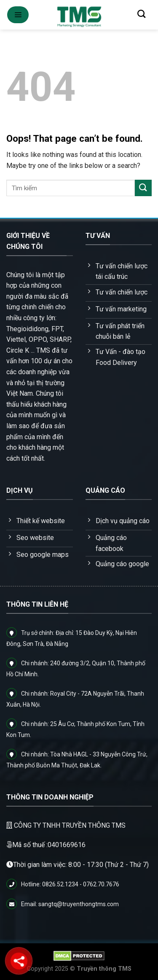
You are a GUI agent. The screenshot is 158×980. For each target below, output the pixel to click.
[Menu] (18, 15)
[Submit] (143, 188)
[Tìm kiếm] (141, 14)
